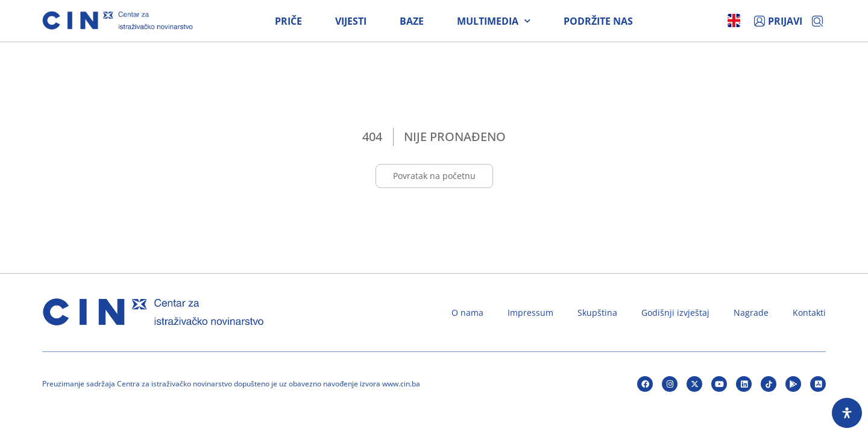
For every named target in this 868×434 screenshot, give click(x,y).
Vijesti (351, 21)
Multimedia (494, 21)
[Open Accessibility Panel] (847, 413)
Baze (412, 21)
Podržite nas (598, 21)
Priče (288, 21)
